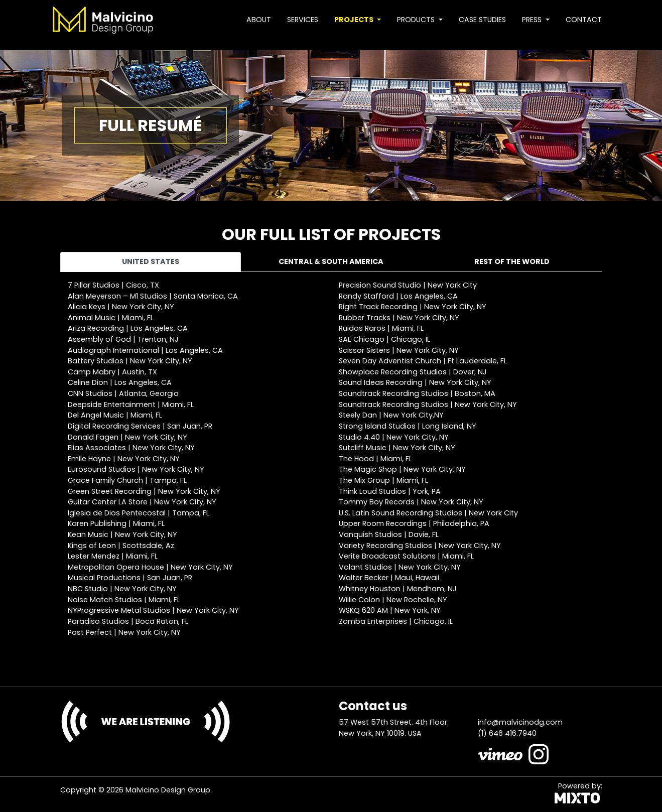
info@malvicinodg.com (520, 722)
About (259, 20)
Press (533, 20)
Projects (355, 20)
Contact (584, 20)
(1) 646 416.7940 (507, 733)
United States (151, 261)
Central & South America (331, 261)
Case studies (482, 20)
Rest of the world (512, 261)
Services (303, 20)
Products (417, 20)
